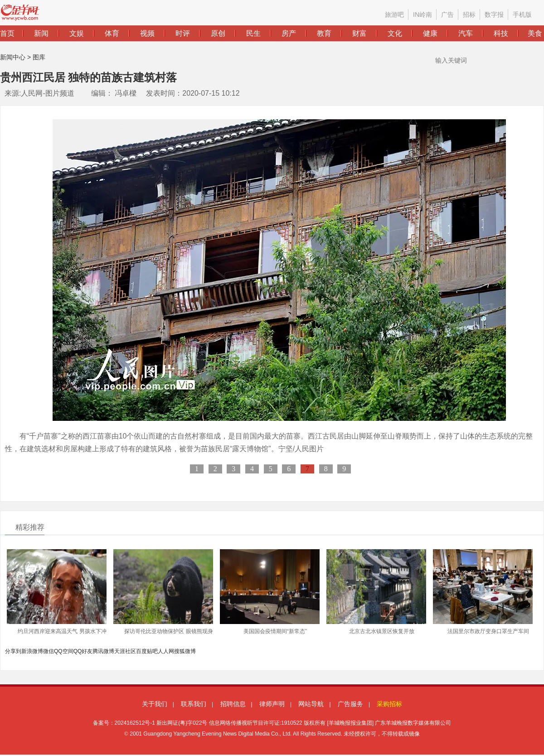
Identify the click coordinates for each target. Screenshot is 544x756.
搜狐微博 (185, 651)
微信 (49, 651)
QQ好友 (83, 651)
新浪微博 (32, 651)
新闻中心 (13, 57)
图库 (39, 57)
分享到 (13, 651)
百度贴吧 (147, 651)
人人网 (166, 651)
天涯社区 (125, 651)
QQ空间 (64, 651)
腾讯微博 (103, 651)
